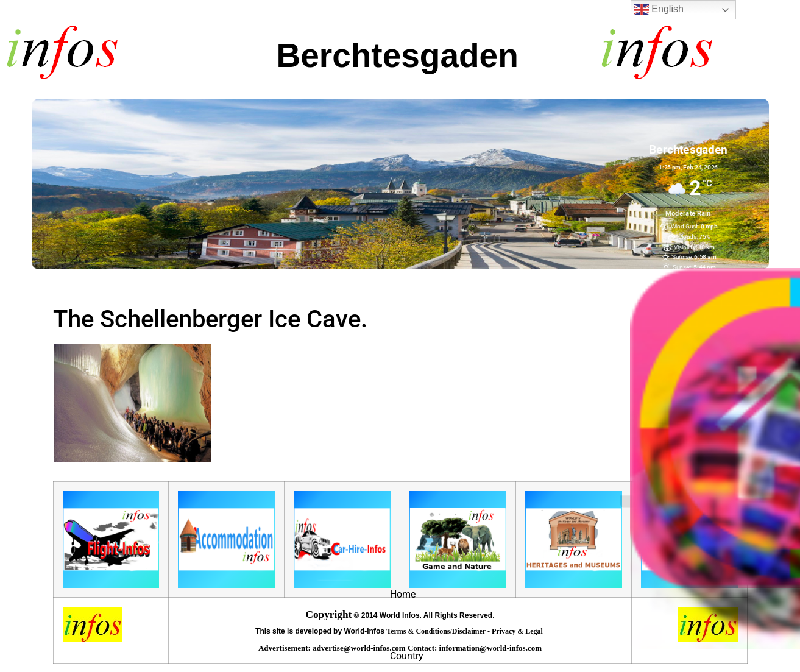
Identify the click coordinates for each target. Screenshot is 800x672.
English (659, 10)
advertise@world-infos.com (360, 648)
